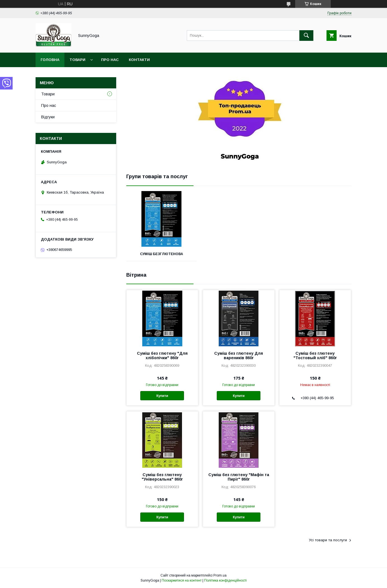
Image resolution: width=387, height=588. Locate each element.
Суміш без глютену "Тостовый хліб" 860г (315, 356)
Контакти (139, 60)
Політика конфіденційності (225, 580)
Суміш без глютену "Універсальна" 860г (162, 477)
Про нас (110, 60)
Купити (162, 396)
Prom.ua (220, 575)
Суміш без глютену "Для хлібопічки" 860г (162, 356)
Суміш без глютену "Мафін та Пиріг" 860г (239, 477)
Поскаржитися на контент (182, 580)
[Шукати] (306, 36)
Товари (77, 60)
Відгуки (48, 117)
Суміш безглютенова (162, 254)
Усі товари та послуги (328, 540)
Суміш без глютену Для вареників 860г (239, 356)
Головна (50, 60)
